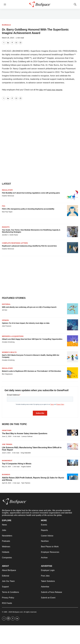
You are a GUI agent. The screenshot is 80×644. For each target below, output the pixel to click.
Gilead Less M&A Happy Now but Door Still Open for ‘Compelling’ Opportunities (32, 339)
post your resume (55, 90)
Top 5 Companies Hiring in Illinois (17, 464)
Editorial (6, 304)
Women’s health (9, 352)
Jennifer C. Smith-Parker (10, 235)
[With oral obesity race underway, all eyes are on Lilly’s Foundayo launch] (73, 309)
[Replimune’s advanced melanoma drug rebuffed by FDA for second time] (73, 248)
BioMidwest (6, 25)
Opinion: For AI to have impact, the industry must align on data (26, 323)
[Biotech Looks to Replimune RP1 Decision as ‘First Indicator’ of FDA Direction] (73, 373)
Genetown (7, 430)
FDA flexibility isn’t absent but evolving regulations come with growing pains (31, 193)
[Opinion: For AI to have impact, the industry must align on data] (73, 325)
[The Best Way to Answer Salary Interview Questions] (73, 433)
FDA (4, 206)
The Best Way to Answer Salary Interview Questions (25, 433)
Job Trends (7, 444)
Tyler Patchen (26, 483)
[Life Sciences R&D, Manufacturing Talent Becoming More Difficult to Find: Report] (73, 447)
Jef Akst (5, 310)
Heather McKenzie (8, 196)
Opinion (5, 320)
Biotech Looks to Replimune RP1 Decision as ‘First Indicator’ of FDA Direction (31, 371)
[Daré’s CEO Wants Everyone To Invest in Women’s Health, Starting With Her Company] (73, 357)
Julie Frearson (7, 326)
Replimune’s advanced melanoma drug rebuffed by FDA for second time (29, 246)
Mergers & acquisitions (13, 336)
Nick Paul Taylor (7, 212)
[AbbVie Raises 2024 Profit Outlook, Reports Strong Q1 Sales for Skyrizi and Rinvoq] (73, 477)
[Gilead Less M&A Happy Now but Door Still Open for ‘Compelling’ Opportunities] (73, 341)
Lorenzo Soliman (27, 436)
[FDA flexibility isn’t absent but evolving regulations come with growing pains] (73, 195)
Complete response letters (15, 243)
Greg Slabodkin (26, 453)
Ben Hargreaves (7, 374)
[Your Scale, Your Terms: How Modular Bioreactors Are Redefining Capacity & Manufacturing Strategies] (73, 232)
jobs (41, 90)
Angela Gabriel (26, 467)
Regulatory (7, 190)
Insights (6, 227)
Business (6, 475)
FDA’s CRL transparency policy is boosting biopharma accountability (28, 209)
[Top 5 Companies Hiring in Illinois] (73, 463)
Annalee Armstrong (8, 342)
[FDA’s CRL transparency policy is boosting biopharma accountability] (73, 211)
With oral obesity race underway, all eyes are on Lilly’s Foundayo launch (29, 307)
